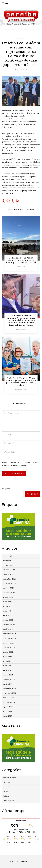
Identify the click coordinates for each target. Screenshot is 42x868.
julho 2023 (7, 711)
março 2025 (8, 620)
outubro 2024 (8, 643)
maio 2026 (7, 556)
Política (6, 796)
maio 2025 (7, 611)
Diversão (7, 782)
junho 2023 (8, 716)
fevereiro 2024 (9, 679)
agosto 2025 (8, 597)
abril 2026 (7, 561)
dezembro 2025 (9, 579)
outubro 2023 (8, 698)
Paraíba (21, 39)
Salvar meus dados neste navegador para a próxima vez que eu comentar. (19, 464)
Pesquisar (6, 489)
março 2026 (8, 565)
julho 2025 (7, 602)
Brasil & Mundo (9, 778)
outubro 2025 (8, 588)
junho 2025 (8, 606)
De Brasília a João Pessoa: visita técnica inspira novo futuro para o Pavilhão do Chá (21, 260)
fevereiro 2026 (9, 570)
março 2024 (8, 675)
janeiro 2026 (8, 574)
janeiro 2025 (8, 629)
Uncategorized (9, 801)
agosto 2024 (8, 652)
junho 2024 (8, 661)
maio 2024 (7, 666)
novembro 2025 (9, 584)
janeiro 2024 (8, 684)
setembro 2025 (9, 593)
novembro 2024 (10, 638)
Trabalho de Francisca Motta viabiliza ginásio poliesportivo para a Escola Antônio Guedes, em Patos (21, 382)
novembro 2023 (10, 693)
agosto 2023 (8, 707)
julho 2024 (7, 657)
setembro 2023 (9, 702)
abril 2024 (7, 670)
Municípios (8, 787)
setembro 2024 (9, 647)
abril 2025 (7, 616)
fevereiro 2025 (9, 625)
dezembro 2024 (9, 634)
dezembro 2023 (9, 689)
